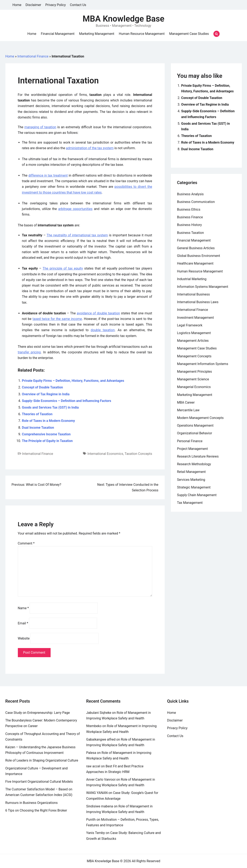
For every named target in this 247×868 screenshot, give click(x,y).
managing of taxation (40, 127)
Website (24, 638)
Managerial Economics (194, 387)
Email (23, 623)
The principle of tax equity (63, 268)
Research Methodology (194, 464)
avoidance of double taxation (98, 313)
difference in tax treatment (48, 175)
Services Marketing (191, 480)
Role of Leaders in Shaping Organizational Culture (42, 760)
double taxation (103, 330)
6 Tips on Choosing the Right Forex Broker (36, 810)
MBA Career (186, 402)
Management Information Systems (203, 364)
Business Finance (190, 217)
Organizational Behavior (195, 433)
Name (23, 608)
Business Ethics (189, 209)
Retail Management (191, 472)
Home (17, 5)
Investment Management (196, 318)
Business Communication (196, 202)
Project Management (193, 449)
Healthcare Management (195, 263)
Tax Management (190, 503)
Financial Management (58, 34)
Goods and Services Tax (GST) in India (50, 407)
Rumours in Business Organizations (32, 803)
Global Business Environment (199, 256)
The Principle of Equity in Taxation (47, 441)
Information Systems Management (203, 287)
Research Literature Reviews (198, 456)
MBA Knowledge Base (123, 19)
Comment (26, 543)
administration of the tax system (90, 148)
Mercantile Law (188, 410)
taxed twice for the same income (57, 319)
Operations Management (195, 425)
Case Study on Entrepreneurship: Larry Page (38, 713)
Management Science (193, 379)
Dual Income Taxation (38, 428)
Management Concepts (194, 356)
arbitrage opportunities (75, 209)
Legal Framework (190, 325)
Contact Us (78, 5)
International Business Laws (198, 302)
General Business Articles (196, 248)
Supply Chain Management (197, 495)
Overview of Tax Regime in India (46, 394)
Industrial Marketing (192, 279)
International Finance (33, 56)
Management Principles (195, 372)
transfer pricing (29, 352)
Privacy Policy (56, 5)
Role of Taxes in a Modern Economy (49, 421)
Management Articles (193, 341)
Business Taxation (191, 233)
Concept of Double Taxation (43, 387)
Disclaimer (33, 5)
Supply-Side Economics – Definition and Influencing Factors (67, 401)
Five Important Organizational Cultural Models (39, 782)
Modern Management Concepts (200, 418)
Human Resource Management (142, 34)
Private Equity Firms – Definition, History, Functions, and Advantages (73, 381)
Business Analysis (190, 194)
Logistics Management (194, 333)
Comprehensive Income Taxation (46, 434)
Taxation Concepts (138, 454)
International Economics (105, 454)
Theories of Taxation (37, 414)
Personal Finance (190, 441)
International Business (193, 294)
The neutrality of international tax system (77, 235)
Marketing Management (97, 34)
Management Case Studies (189, 34)
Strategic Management (194, 487)
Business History (190, 225)
